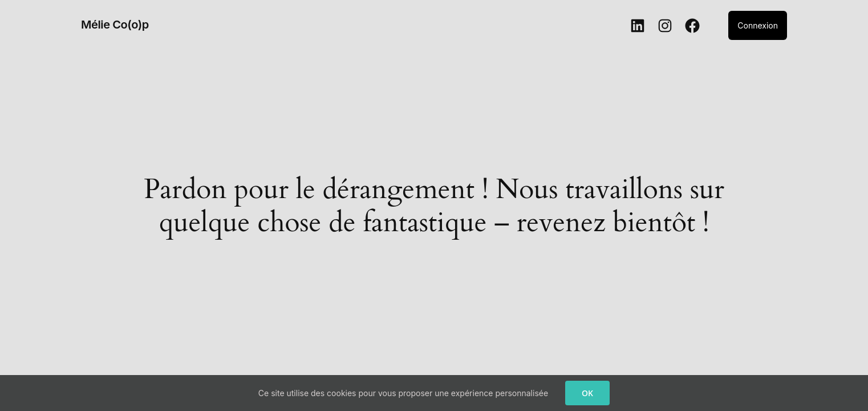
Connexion (758, 25)
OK (587, 393)
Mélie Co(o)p (115, 25)
